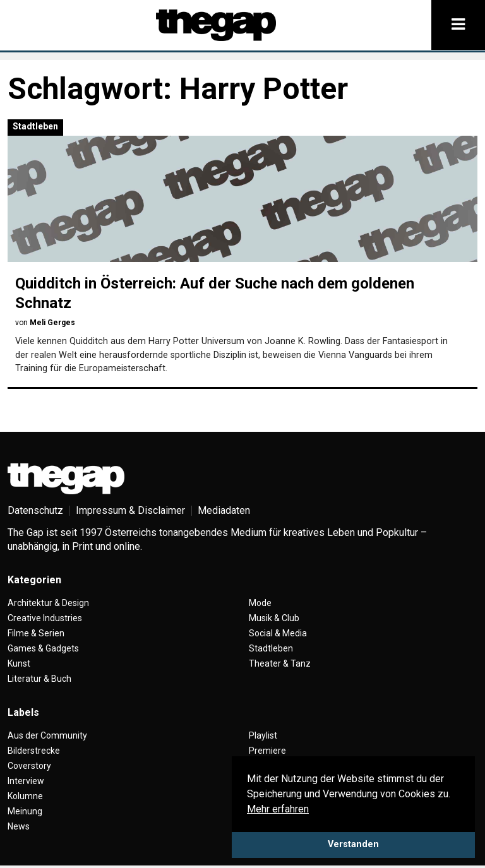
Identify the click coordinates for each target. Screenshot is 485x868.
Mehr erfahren (278, 809)
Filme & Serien (36, 633)
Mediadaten (224, 510)
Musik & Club (274, 618)
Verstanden (353, 844)
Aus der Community (47, 735)
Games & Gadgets (43, 648)
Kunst (19, 663)
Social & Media (278, 633)
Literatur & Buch (39, 679)
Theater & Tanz (280, 663)
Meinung (25, 811)
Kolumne (25, 796)
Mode (260, 603)
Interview (26, 781)
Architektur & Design (48, 603)
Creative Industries (45, 618)
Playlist (263, 735)
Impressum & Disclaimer (130, 510)
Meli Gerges (52, 323)
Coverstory (29, 766)
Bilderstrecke (34, 751)
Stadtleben (35, 126)
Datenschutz (35, 510)
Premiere (267, 751)
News (19, 826)
